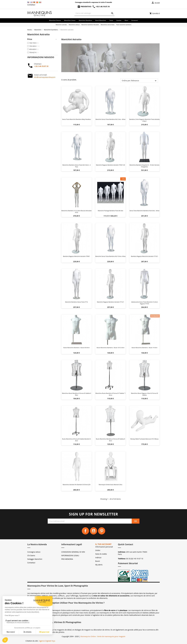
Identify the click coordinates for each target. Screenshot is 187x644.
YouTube (93, 531)
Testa (111, 20)
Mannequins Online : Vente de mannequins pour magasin (103, 636)
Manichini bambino (85, 20)
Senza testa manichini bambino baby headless (76, 119)
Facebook (85, 531)
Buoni (98, 561)
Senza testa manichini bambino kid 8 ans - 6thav (144, 211)
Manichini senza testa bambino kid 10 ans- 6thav (111, 256)
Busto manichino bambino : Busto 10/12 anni (111, 348)
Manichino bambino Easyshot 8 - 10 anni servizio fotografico (144, 166)
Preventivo (84, 6)
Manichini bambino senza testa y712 (76, 302)
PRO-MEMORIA (67, 559)
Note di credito (101, 554)
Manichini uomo (70, 20)
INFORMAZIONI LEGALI (70, 555)
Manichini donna (55, 20)
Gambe (119, 20)
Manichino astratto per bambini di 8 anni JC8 (77, 485)
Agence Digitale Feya (47, 641)
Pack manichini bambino (124, 25)
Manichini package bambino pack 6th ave (111, 211)
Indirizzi (98, 558)
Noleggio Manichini (35, 559)
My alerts (99, 565)
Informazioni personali (104, 547)
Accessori (135, 20)
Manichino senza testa (108, 25)
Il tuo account (103, 544)
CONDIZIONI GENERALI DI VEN (73, 552)
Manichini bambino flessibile (90, 25)
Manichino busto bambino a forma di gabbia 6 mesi (77, 394)
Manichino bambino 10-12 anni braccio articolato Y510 (77, 212)
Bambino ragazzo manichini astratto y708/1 (76, 256)
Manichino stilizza (74, 25)
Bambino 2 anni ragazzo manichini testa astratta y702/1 (144, 120)
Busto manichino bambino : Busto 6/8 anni (77, 348)
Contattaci (31, 5)
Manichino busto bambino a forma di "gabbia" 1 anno (111, 394)
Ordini (98, 550)
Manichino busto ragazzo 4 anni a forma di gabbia (145, 394)
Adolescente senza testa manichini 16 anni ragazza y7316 (144, 303)
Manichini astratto (61, 25)
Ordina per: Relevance (130, 81)
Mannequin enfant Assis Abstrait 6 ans (110, 485)
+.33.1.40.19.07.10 (41, 66)
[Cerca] (94, 13)
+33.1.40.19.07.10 (101, 6)
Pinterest (102, 531)
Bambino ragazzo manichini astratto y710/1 (144, 256)
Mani (126, 20)
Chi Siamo (31, 555)
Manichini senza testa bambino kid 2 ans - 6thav (110, 119)
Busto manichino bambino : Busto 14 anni (144, 348)
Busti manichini (101, 20)
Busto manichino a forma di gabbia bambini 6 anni (77, 440)
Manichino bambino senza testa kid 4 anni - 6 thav (76, 166)
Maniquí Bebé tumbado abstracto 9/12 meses (144, 439)
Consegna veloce (34, 552)
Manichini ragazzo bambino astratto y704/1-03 (110, 165)
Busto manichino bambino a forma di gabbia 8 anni (110, 440)
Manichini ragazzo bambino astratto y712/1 (110, 302)
